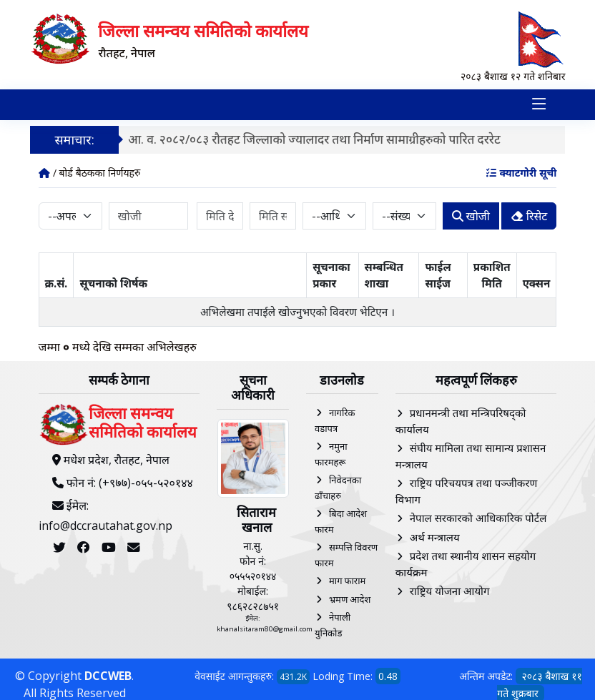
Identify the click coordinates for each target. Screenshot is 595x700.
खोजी (471, 215)
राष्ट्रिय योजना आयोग (450, 591)
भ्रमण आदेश (350, 598)
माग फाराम (347, 581)
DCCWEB (108, 676)
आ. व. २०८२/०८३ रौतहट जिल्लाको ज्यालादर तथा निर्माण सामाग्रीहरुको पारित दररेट (316, 138)
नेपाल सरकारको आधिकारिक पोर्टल (478, 518)
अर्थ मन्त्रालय (435, 536)
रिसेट (529, 215)
